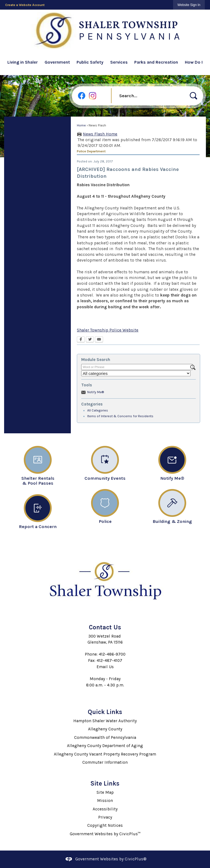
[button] (193, 96)
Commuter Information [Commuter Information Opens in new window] (105, 762)
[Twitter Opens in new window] (90, 340)
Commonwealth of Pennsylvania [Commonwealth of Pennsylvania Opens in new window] (105, 737)
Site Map (105, 792)
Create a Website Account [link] (25, 5)
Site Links (105, 783)
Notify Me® (96, 392)
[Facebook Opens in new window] (81, 340)
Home (81, 125)
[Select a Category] (136, 373)
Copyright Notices (105, 825)
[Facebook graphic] (82, 96)
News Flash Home (100, 134)
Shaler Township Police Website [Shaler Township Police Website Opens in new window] (108, 330)
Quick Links (105, 712)
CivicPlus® (136, 859)
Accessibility (105, 809)
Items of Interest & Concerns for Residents (120, 416)
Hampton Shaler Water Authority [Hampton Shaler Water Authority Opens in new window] (105, 721)
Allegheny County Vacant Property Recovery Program (105, 754)
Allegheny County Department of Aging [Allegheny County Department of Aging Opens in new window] (105, 746)
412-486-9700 (112, 654)
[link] (189, 5)
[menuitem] (24, 63)
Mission (105, 801)
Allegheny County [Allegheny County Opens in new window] (105, 729)
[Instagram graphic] (93, 96)
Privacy (105, 817)
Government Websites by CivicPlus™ (105, 834)
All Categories (98, 410)
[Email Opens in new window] (99, 340)
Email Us (105, 667)
